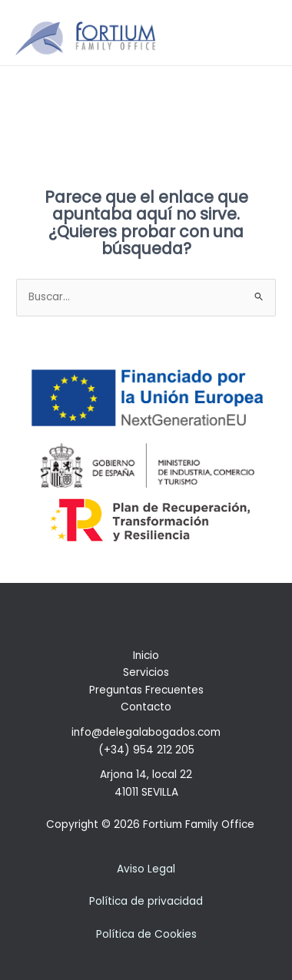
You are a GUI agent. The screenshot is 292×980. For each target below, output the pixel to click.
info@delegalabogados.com (146, 732)
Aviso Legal (146, 869)
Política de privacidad (146, 901)
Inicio (146, 656)
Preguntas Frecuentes (146, 690)
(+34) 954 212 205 (146, 750)
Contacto (146, 707)
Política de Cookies (146, 934)
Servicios (146, 672)
